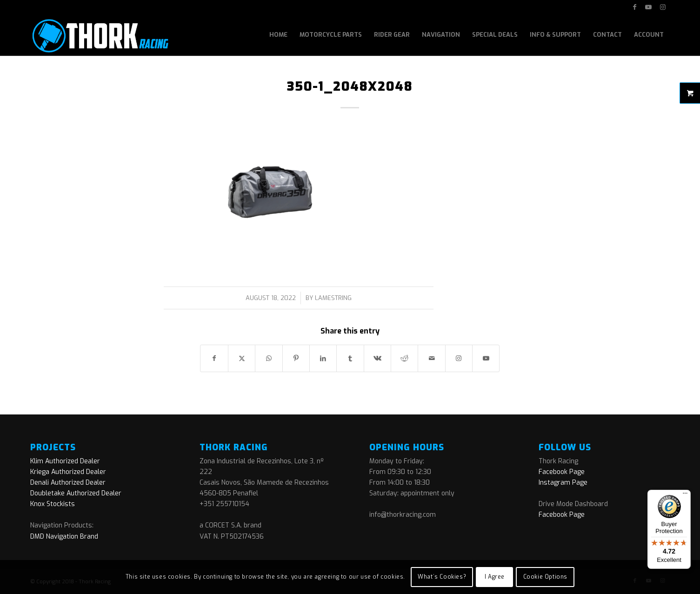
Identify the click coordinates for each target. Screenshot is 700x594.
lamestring (333, 298)
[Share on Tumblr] (350, 358)
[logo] (99, 35)
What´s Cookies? (442, 577)
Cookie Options (545, 577)
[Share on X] (242, 358)
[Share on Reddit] (404, 358)
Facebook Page (562, 472)
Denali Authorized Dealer (68, 483)
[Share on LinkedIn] (323, 358)
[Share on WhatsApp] (269, 358)
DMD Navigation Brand (64, 537)
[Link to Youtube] (649, 7)
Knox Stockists (53, 504)
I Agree (495, 577)
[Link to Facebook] (635, 7)
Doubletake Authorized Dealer (76, 493)
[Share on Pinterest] (296, 358)
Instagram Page (563, 483)
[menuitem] (278, 35)
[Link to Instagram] (663, 7)
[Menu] (685, 495)
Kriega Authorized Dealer (68, 472)
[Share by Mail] (431, 358)
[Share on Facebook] (214, 358)
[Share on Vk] (377, 358)
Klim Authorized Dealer (65, 461)
